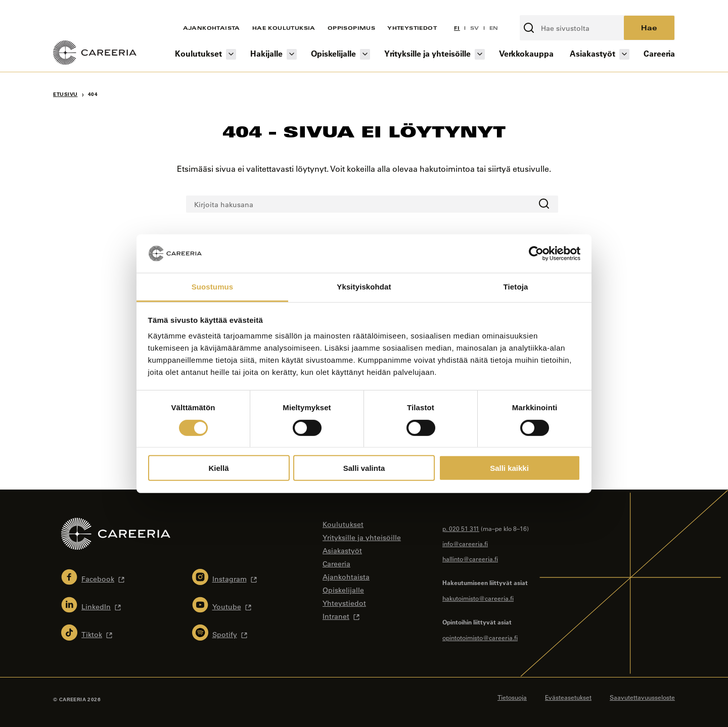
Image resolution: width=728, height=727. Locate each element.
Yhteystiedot (412, 28)
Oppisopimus (351, 28)
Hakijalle (266, 53)
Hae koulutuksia (284, 28)
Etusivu (65, 94)
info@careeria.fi (465, 544)
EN (494, 28)
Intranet (336, 616)
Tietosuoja (512, 697)
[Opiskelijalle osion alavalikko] (365, 54)
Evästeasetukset (568, 697)
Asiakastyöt (593, 53)
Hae (649, 28)
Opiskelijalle (333, 53)
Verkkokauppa (526, 53)
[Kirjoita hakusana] (572, 28)
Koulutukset (198, 53)
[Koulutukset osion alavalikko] (231, 54)
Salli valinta (364, 468)
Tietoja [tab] (516, 287)
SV (475, 28)
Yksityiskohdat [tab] (364, 287)
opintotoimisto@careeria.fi (480, 638)
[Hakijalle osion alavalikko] (292, 54)
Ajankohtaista (212, 28)
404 (93, 94)
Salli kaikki (509, 468)
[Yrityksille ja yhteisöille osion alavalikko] (480, 54)
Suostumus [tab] (213, 287)
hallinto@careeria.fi (470, 559)
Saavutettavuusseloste (642, 697)
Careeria (659, 53)
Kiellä (218, 468)
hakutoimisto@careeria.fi (478, 598)
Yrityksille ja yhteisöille (427, 53)
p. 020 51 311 (461, 528)
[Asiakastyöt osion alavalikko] (624, 54)
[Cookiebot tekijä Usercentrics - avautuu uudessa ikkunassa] (536, 254)
